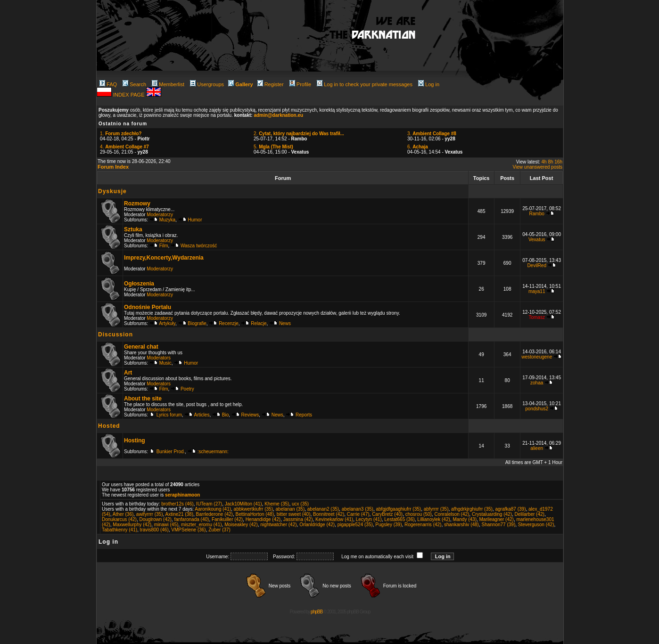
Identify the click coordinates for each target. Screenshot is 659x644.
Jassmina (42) (298, 519)
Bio (225, 415)
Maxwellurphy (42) (132, 525)
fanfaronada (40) (191, 519)
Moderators (159, 358)
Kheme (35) (277, 504)
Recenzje (229, 323)
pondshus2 (537, 409)
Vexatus (537, 240)
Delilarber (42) (530, 514)
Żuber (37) (219, 530)
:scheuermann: (213, 452)
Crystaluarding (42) (492, 514)
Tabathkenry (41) (119, 530)
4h (544, 162)
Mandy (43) (465, 519)
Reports (304, 415)
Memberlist (168, 84)
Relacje (259, 323)
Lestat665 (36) (400, 519)
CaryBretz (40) (387, 514)
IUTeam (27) (209, 504)
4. (124, 147)
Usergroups (207, 84)
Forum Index (113, 167)
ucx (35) (300, 504)
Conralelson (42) (452, 514)
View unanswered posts (538, 167)
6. (418, 147)
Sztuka (133, 229)
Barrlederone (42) (214, 514)
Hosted (109, 426)
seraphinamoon (182, 495)
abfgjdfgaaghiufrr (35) (399, 509)
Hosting (135, 440)
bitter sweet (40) (294, 514)
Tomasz (536, 317)
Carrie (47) (358, 514)
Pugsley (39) (388, 525)
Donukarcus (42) (119, 519)
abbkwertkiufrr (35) (253, 509)
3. (432, 134)
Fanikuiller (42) (227, 519)
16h (558, 162)
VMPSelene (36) (188, 530)
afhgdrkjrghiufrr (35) (472, 509)
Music (165, 363)
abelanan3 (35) (358, 509)
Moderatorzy (160, 215)
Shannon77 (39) (498, 525)
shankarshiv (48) (461, 525)
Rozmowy (137, 204)
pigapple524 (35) (355, 525)
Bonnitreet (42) (329, 514)
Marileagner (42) (497, 519)
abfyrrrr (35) (436, 509)
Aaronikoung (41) (213, 509)
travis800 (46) (154, 530)
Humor (195, 220)
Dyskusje (112, 191)
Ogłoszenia (139, 284)
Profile (300, 84)
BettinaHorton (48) (255, 514)
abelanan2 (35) (323, 509)
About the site (143, 399)
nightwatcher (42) (278, 525)
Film (164, 246)
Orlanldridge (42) (317, 525)
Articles (202, 415)
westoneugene (537, 357)
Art (128, 373)
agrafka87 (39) (510, 509)
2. (299, 134)
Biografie (197, 323)
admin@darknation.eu (278, 115)
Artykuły (167, 323)
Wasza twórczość (199, 246)
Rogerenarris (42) (423, 525)
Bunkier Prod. (171, 452)
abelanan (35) (290, 509)
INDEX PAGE (129, 95)
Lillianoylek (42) (433, 519)
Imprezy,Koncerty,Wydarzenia (164, 258)
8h (550, 162)
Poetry (187, 389)
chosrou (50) (419, 514)
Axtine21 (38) (179, 514)
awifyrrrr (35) (150, 514)
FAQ (108, 84)
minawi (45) (166, 525)
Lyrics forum (169, 415)
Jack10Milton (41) (243, 504)
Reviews (250, 415)
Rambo (537, 214)
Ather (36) (123, 514)
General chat (141, 347)
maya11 (537, 291)
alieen (537, 448)
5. (273, 147)
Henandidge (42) (263, 519)
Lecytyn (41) (369, 519)
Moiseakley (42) (241, 525)
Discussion (115, 334)
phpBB (317, 612)
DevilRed (537, 265)
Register (271, 84)
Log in (429, 84)
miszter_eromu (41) (202, 525)
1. (121, 134)
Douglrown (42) (155, 519)
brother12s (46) (177, 504)
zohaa (537, 383)
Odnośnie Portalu (148, 307)
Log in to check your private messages (365, 84)
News (285, 323)
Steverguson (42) (536, 525)
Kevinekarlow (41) (334, 519)
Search (134, 84)
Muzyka (167, 220)
